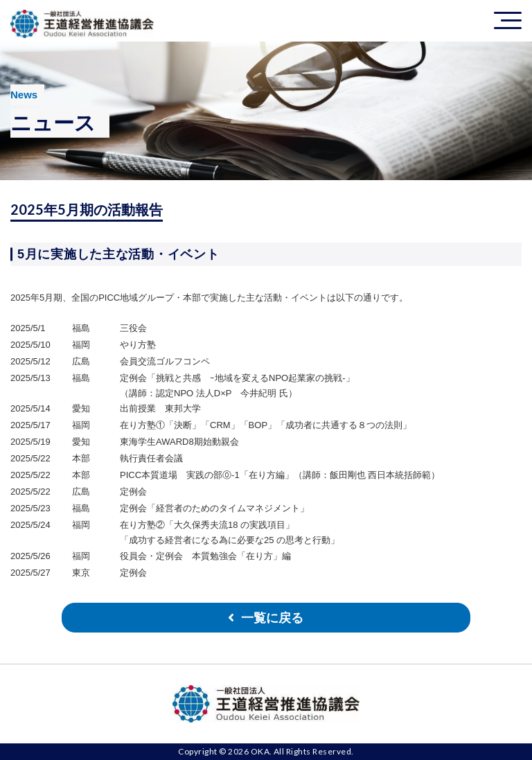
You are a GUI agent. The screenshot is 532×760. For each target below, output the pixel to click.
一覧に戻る (272, 618)
